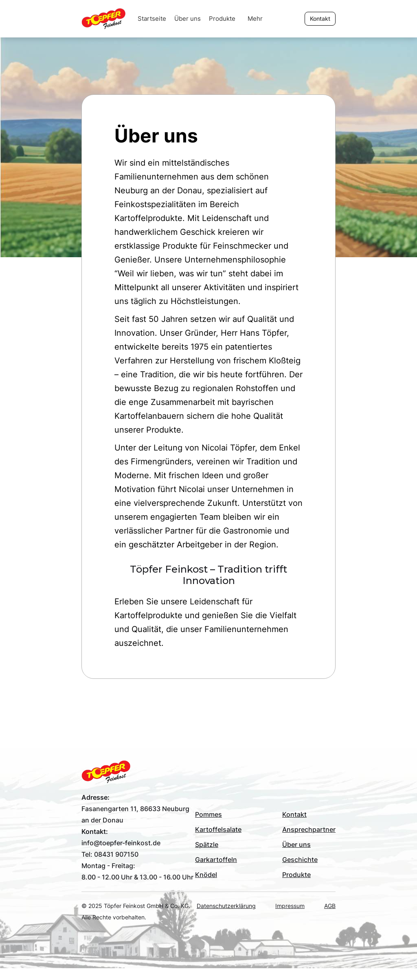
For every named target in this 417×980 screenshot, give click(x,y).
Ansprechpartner (309, 829)
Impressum (290, 906)
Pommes (208, 814)
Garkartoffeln (216, 860)
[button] (255, 19)
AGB (330, 906)
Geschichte (300, 860)
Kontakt (294, 814)
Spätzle (207, 844)
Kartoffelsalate (218, 829)
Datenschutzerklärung (226, 906)
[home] (108, 19)
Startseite (152, 19)
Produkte (222, 19)
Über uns (188, 19)
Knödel (206, 875)
